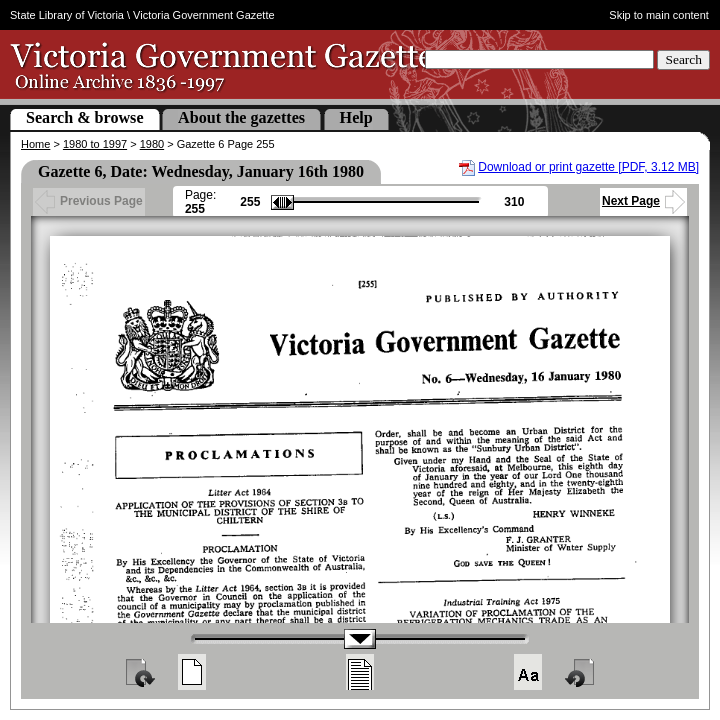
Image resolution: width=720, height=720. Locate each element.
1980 (152, 144)
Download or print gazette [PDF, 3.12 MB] (588, 167)
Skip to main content (659, 15)
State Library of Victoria (67, 15)
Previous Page (89, 201)
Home (35, 144)
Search (683, 59)
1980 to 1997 (95, 144)
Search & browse (85, 117)
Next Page (643, 201)
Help (356, 117)
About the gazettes (241, 117)
